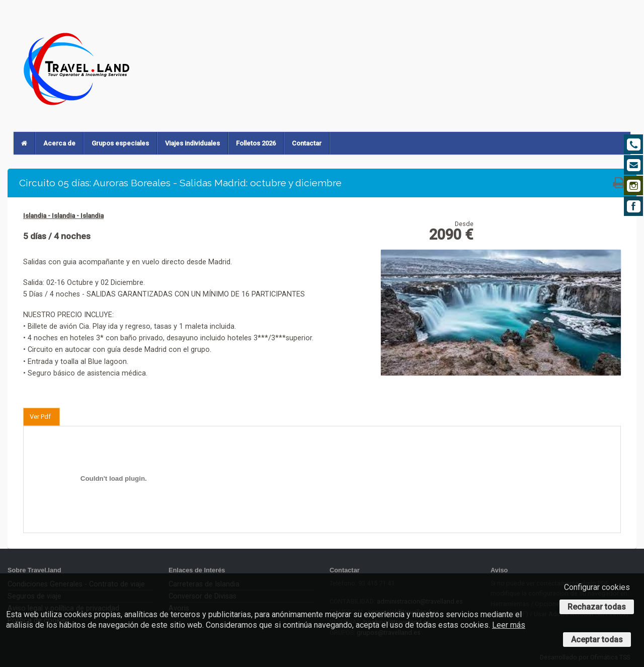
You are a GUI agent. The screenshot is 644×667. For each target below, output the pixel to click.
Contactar (307, 143)
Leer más (509, 625)
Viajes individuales (192, 143)
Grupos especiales (120, 143)
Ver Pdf (40, 417)
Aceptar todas (597, 640)
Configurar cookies (597, 587)
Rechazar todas (597, 607)
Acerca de (59, 143)
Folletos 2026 (256, 143)
